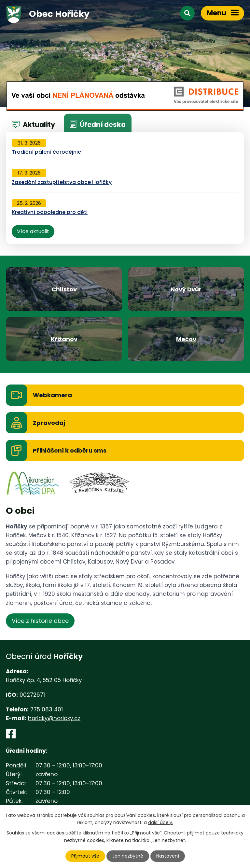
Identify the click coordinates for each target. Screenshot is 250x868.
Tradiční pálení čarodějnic (46, 152)
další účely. (161, 822)
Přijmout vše (85, 856)
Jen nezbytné (128, 856)
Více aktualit (33, 231)
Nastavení (168, 856)
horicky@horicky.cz (54, 718)
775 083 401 (47, 709)
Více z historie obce (40, 621)
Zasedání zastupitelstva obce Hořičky (62, 182)
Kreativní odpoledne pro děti (50, 212)
